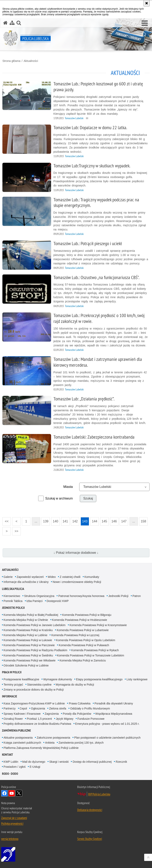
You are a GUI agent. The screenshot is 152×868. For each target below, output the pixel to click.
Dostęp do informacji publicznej (92, 762)
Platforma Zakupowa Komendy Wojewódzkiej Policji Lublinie (41, 748)
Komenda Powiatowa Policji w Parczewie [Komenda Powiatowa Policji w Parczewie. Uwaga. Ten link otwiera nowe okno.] (29, 645)
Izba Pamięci (35, 601)
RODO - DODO (10, 774)
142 (74, 520)
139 (45, 520)
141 (65, 520)
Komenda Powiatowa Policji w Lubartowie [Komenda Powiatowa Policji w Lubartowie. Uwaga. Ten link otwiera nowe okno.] (83, 630)
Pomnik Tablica (13, 601)
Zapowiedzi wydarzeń (30, 577)
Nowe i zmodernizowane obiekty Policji (77, 582)
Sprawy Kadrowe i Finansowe (22, 714)
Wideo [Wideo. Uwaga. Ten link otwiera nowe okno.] (52, 577)
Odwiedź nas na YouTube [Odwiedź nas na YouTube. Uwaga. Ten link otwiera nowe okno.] (12, 793)
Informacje (10, 696)
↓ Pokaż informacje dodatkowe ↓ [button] (76, 553)
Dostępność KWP (58, 601)
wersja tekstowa (10, 839)
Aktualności (31, 61)
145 (104, 520)
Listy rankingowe (137, 679)
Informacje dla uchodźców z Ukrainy (26, 582)
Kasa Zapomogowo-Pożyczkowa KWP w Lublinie (34, 703)
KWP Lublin (11, 762)
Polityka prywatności (12, 823)
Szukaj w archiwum (59, 498)
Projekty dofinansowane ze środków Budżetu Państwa (37, 724)
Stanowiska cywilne (39, 685)
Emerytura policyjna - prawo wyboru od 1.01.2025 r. (107, 724)
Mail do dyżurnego (34, 762)
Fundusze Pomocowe (91, 719)
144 (94, 520)
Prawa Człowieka (80, 703)
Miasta (68, 487)
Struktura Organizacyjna (39, 596)
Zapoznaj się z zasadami (14, 818)
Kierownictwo (12, 596)
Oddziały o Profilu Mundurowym (90, 708)
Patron (137, 596)
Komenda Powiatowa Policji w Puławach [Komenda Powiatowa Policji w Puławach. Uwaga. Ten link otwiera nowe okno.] (84, 645)
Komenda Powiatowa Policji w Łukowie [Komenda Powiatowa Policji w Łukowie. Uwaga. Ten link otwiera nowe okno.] (28, 640)
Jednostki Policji (118, 596)
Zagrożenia (52, 714)
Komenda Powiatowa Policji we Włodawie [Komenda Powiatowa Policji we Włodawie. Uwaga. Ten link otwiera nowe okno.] (30, 660)
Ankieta (50, 743)
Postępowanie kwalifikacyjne (21, 679)
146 (113, 520)
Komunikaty (92, 577)
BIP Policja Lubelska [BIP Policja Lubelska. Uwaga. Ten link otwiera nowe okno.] (99, 794)
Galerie (8, 577)
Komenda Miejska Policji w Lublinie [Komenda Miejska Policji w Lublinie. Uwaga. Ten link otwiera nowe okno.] (26, 635)
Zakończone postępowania (53, 738)
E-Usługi (35, 767)
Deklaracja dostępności (90, 810)
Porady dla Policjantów (77, 714)
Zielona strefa (58, 708)
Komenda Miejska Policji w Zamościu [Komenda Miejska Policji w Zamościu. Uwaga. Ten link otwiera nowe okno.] (83, 660)
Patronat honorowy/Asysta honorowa (81, 596)
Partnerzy (10, 708)
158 (143, 520)
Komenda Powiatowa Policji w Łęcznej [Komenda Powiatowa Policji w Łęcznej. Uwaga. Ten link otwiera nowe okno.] (75, 635)
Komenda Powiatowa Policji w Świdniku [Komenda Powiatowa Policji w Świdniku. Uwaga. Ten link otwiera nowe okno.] (28, 655)
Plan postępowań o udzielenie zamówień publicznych (107, 738)
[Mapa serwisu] (12, 23)
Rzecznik (121, 762)
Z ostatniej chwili (70, 577)
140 (55, 520)
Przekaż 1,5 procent (39, 719)
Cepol (23, 708)
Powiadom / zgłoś (15, 767)
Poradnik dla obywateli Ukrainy (114, 703)
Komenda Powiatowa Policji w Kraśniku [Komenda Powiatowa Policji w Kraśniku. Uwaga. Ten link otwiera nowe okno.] (28, 630)
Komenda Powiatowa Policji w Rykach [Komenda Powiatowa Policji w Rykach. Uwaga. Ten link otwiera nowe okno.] (95, 650)
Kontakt (8, 755)
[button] (145, 23)
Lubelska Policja (13, 589)
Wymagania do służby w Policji (75, 685)
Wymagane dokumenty (58, 679)
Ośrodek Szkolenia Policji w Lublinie (26, 665)
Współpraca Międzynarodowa (114, 714)
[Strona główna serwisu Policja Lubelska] (5, 23)
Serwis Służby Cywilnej (90, 839)
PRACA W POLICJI (12, 672)
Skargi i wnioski (59, 762)
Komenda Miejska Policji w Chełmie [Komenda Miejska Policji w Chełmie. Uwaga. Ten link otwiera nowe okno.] (26, 620)
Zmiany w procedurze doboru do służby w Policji (34, 690)
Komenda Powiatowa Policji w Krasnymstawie (98, 625)
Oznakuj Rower (13, 719)
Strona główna (11, 61)
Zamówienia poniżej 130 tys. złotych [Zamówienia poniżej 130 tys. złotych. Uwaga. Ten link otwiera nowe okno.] (81, 743)
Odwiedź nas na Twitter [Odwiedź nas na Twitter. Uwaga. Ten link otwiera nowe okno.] (19, 793)
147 (123, 520)
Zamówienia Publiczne (16, 730)
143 (84, 520)
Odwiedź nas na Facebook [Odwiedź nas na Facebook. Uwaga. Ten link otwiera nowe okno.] (4, 793)
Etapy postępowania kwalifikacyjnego (99, 679)
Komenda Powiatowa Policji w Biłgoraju (87, 615)
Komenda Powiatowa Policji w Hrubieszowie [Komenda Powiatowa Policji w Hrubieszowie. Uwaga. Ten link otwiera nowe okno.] (80, 620)
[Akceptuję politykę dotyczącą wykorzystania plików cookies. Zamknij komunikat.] (147, 3)
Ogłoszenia (38, 708)
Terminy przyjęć (13, 685)
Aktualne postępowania (18, 738)
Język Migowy (65, 719)
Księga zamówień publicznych (22, 743)
